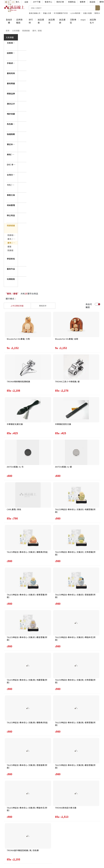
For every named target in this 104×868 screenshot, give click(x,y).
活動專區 (73, 21)
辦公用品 (11, 215)
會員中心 (48, 2)
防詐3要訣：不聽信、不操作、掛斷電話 (10, 2)
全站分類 (9, 21)
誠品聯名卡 (93, 21)
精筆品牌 (11, 94)
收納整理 (11, 205)
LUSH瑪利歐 (75, 13)
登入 (18, 2)
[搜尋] (62, 8)
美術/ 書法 (11, 154)
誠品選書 (41, 21)
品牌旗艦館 (19, 21)
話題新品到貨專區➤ (11, 53)
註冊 (26, 2)
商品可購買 (89, 306)
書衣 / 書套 (12, 239)
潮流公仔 (11, 104)
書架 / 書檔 (37, 31)
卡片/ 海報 (11, 185)
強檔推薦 (11, 134)
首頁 (8, 31)
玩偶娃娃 (11, 279)
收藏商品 (72, 2)
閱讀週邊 (26, 31)
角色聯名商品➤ (11, 124)
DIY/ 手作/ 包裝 (11, 165)
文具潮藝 (16, 31)
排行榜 (31, 21)
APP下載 (37, 2)
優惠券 (83, 2)
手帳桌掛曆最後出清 (11, 63)
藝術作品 (11, 269)
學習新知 (11, 259)
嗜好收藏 (11, 114)
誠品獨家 (52, 21)
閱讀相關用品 (13, 235)
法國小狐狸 (87, 13)
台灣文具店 (11, 175)
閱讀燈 (10, 250)
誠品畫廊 (62, 21)
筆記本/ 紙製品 (11, 144)
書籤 (10, 247)
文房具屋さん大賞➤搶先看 (11, 43)
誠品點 (92, 2)
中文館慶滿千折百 (61, 13)
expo (83, 20)
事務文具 (11, 195)
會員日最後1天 (35, 13)
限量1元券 (47, 13)
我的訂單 (60, 2)
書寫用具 (11, 73)
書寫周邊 (11, 83)
